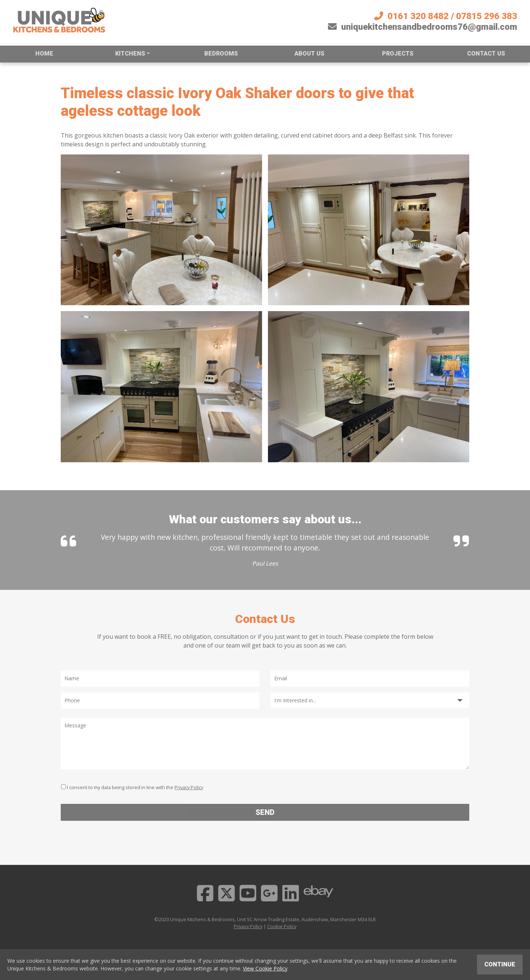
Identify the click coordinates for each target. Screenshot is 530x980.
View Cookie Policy (265, 968)
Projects (398, 54)
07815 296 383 (487, 16)
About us (309, 54)
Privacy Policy (189, 787)
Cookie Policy (282, 926)
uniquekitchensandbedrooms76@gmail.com (423, 27)
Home (44, 54)
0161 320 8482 (418, 16)
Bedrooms (221, 54)
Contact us (486, 54)
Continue (500, 964)
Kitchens (130, 54)
